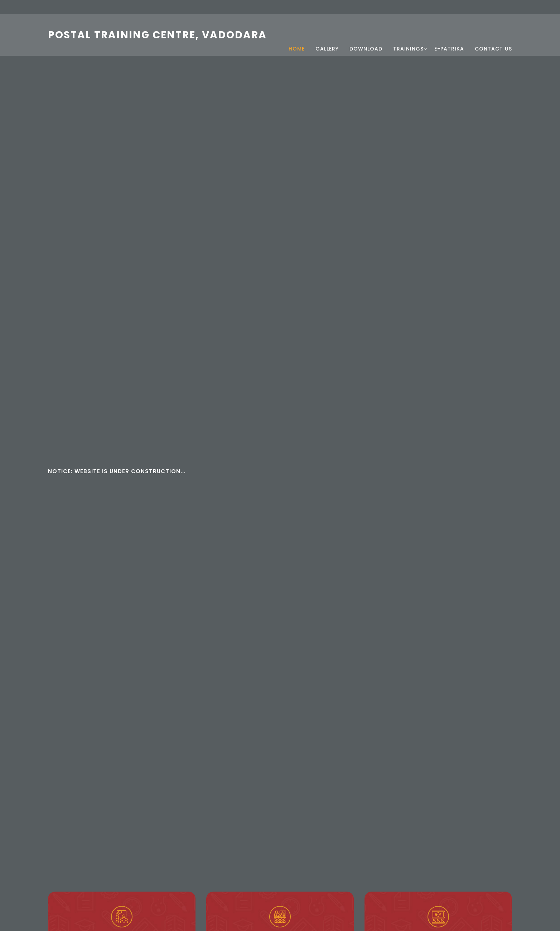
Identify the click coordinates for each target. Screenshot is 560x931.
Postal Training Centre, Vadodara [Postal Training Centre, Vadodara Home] (157, 32)
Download (366, 38)
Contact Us (493, 38)
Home (297, 38)
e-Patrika (449, 38)
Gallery (327, 38)
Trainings (408, 38)
